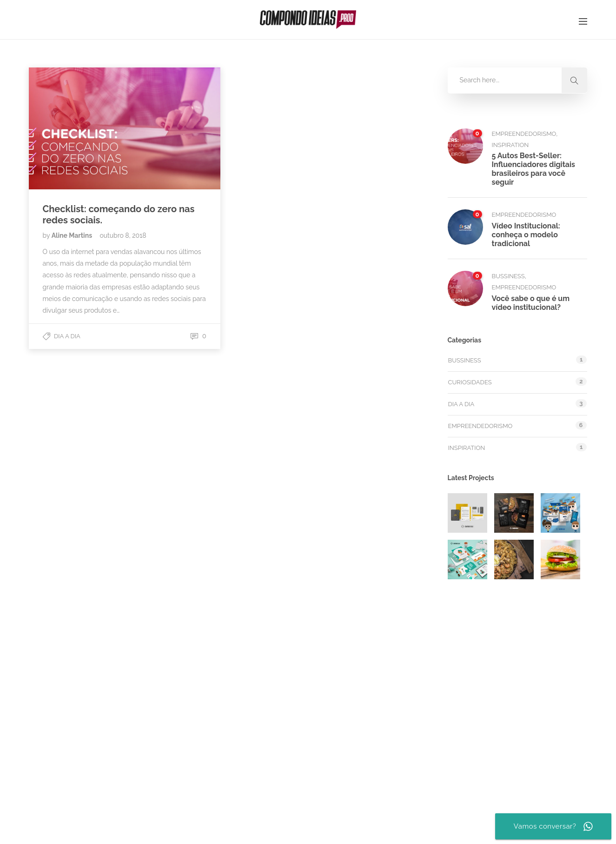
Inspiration (510, 145)
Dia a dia (67, 336)
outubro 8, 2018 (123, 235)
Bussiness (508, 276)
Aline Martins (73, 235)
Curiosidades (470, 382)
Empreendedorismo (524, 134)
